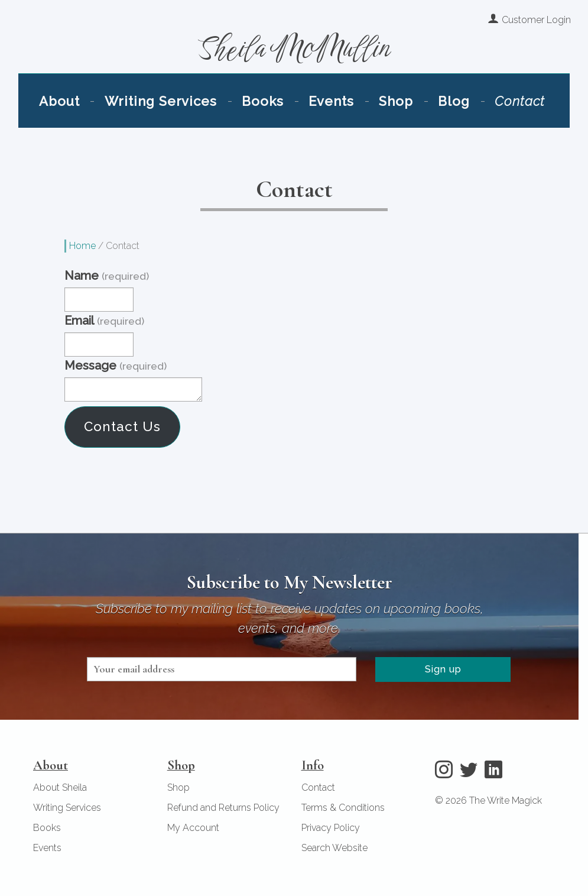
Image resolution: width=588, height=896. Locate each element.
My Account (193, 827)
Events (326, 117)
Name (106, 275)
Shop (381, 117)
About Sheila (60, 787)
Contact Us (122, 426)
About (93, 117)
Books (267, 117)
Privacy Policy (331, 827)
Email (104, 320)
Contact (486, 117)
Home (82, 245)
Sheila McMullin (294, 58)
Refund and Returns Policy (223, 807)
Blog (430, 117)
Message (115, 365)
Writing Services (180, 117)
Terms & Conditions (343, 807)
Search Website (334, 847)
